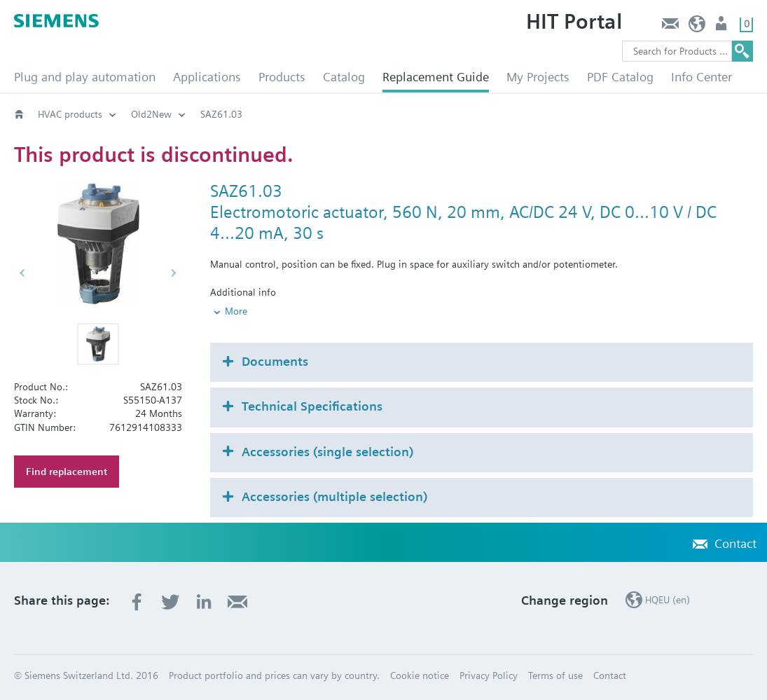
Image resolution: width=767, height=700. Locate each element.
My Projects (538, 77)
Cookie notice (420, 675)
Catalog (344, 77)
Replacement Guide (436, 77)
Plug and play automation (85, 77)
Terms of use (555, 675)
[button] (98, 344)
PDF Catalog (620, 77)
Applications (207, 77)
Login (723, 27)
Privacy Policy (489, 675)
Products (282, 77)
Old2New (151, 114)
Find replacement (67, 472)
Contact (670, 27)
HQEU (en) (697, 27)
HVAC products (70, 114)
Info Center (702, 77)
